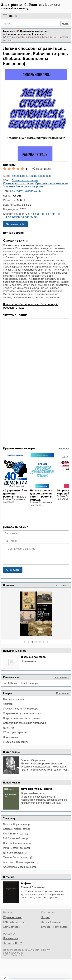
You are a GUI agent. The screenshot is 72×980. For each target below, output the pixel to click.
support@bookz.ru (13, 953)
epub (36, 214)
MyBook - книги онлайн (55, 927)
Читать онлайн (15, 224)
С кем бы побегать (33, 657)
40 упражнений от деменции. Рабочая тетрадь (15, 494)
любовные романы (14, 699)
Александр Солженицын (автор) (21, 862)
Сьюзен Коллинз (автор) (17, 843)
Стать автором (12, 927)
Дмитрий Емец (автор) (16, 853)
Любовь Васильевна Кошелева (25, 34)
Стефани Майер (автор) (16, 829)
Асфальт (27, 883)
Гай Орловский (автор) (16, 838)
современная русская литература (22, 713)
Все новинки (62, 585)
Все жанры (63, 693)
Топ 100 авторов (30, 683)
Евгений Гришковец (33, 887)
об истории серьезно (15, 732)
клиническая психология (19, 183)
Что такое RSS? (12, 943)
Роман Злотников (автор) (17, 848)
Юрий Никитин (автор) (15, 834)
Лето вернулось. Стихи (36, 789)
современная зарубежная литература (24, 723)
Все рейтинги (61, 677)
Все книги (64, 449)
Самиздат (16, 191)
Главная (8, 31)
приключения (29, 661)
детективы (9, 728)
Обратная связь (12, 917)
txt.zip (7, 217)
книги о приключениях (16, 742)
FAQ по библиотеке (14, 922)
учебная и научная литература (20, 709)
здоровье (9, 186)
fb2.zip (51, 214)
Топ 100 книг (10, 683)
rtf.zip (16, 217)
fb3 (43, 214)
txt (58, 214)
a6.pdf (34, 217)
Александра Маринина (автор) (20, 867)
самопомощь (32, 191)
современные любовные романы (22, 718)
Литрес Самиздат (51, 922)
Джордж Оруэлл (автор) (17, 824)
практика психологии (33, 31)
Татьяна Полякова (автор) (18, 857)
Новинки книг (11, 938)
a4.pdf (25, 217)
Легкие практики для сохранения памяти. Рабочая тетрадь (41, 495)
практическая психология (52, 183)
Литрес (45, 917)
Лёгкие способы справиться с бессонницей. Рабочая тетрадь (31, 306)
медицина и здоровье (30, 186)
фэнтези (8, 704)
